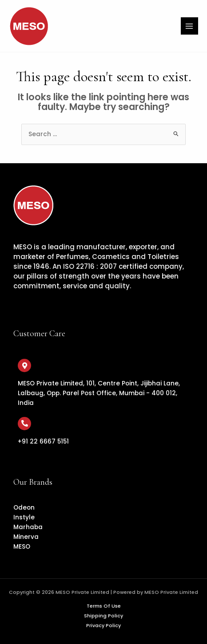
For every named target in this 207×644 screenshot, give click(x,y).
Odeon (24, 508)
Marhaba (28, 527)
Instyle (24, 517)
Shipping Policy (103, 616)
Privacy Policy (103, 626)
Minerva (26, 537)
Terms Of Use (104, 606)
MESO (22, 547)
